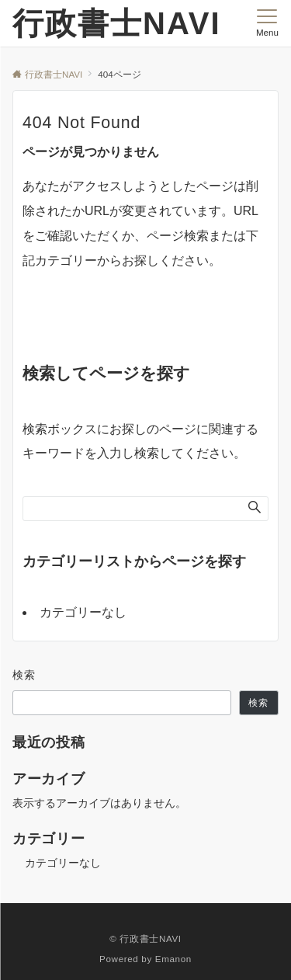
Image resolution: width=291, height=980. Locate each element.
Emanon (173, 959)
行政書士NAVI (117, 23)
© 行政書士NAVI (145, 938)
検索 (24, 675)
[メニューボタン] (267, 23)
